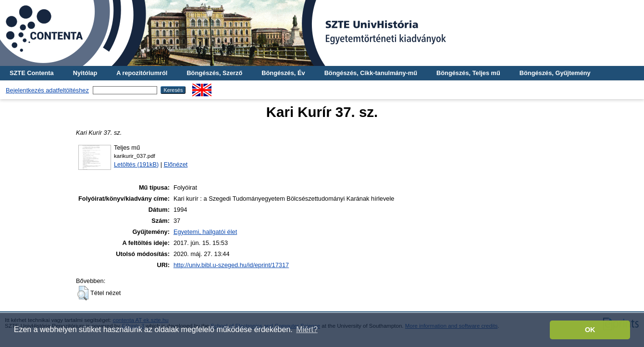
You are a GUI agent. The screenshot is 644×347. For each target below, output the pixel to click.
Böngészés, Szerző (214, 73)
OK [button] (590, 330)
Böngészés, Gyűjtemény (555, 73)
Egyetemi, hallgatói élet (205, 232)
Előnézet (176, 164)
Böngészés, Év (283, 73)
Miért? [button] (307, 329)
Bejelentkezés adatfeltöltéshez (47, 90)
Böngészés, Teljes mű (468, 73)
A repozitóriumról (142, 73)
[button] (83, 293)
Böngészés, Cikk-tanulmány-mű (371, 73)
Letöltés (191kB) (136, 164)
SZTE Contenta (32, 73)
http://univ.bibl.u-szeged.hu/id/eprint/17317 (231, 265)
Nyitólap (85, 73)
